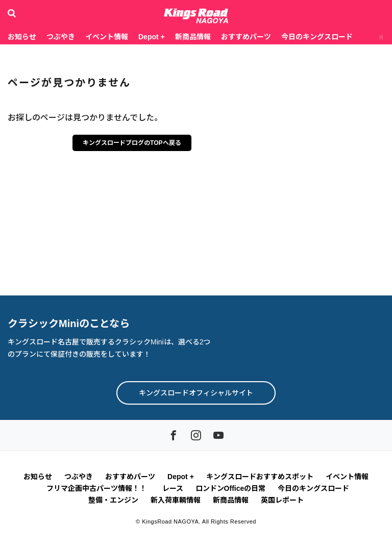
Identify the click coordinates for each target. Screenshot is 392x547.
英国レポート (282, 500)
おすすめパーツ (246, 37)
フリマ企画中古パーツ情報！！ (98, 488)
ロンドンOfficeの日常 (231, 488)
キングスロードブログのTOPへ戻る (132, 143)
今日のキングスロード (317, 37)
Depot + (152, 37)
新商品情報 (193, 37)
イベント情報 (107, 37)
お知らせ (22, 37)
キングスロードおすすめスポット (260, 477)
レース (173, 488)
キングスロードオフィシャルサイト (196, 393)
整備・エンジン (113, 500)
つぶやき (61, 37)
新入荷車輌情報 (176, 500)
